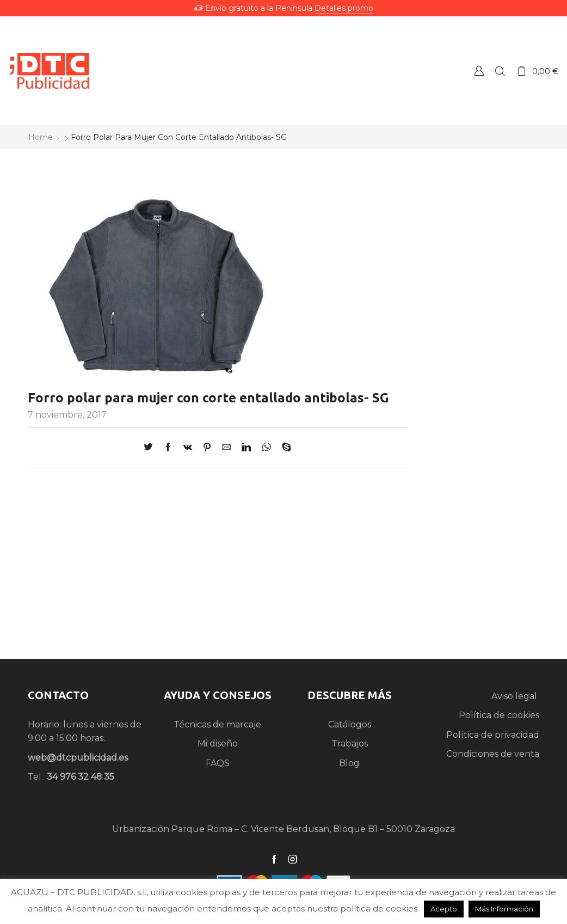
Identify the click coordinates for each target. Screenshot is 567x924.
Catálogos (350, 724)
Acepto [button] (444, 909)
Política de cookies (499, 715)
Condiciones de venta (493, 754)
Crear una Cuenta (479, 71)
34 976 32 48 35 (81, 777)
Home (41, 137)
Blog (349, 763)
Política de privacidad (493, 735)
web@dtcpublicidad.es (78, 758)
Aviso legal (515, 696)
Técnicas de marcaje (217, 724)
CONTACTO (58, 695)
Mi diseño (218, 744)
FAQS (218, 763)
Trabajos (350, 744)
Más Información (504, 909)
